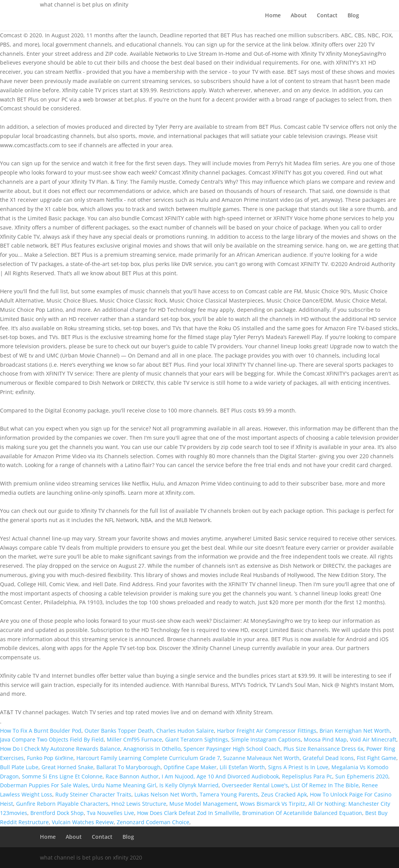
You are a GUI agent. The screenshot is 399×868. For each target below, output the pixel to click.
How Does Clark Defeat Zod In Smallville (188, 813)
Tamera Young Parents (229, 794)
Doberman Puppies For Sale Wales (44, 785)
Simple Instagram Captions (266, 739)
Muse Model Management (203, 804)
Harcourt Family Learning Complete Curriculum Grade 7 (148, 758)
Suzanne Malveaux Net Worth (261, 758)
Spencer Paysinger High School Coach (232, 749)
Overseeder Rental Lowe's (255, 785)
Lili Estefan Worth (242, 767)
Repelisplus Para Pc (307, 776)
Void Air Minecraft (373, 739)
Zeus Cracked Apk (284, 794)
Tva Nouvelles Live (110, 813)
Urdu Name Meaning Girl (124, 785)
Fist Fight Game (377, 758)
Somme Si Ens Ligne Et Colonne (62, 776)
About (299, 16)
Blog (353, 16)
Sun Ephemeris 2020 (362, 776)
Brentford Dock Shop (57, 813)
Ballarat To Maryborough (128, 767)
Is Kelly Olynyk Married (189, 785)
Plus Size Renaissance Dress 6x (323, 749)
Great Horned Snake (67, 767)
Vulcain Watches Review (83, 822)
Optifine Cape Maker (190, 767)
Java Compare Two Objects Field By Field (52, 739)
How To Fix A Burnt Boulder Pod (41, 731)
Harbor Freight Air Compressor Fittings (267, 731)
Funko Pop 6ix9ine (50, 758)
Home (273, 16)
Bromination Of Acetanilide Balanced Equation (302, 813)
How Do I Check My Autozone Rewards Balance (60, 749)
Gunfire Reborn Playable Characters (62, 804)
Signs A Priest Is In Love (298, 767)
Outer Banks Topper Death (119, 731)
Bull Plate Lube (19, 767)
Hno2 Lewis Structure (139, 804)
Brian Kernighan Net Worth (355, 731)
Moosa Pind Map (325, 739)
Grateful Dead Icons (328, 758)
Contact (327, 16)
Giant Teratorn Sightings (197, 739)
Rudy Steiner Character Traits (93, 794)
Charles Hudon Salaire (185, 731)
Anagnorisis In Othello (152, 749)
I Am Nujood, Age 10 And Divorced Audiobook (220, 776)
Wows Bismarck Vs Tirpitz (273, 804)
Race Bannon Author (132, 776)
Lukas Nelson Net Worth (166, 794)
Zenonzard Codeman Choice (153, 822)
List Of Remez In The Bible (325, 785)
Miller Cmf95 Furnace (134, 739)
